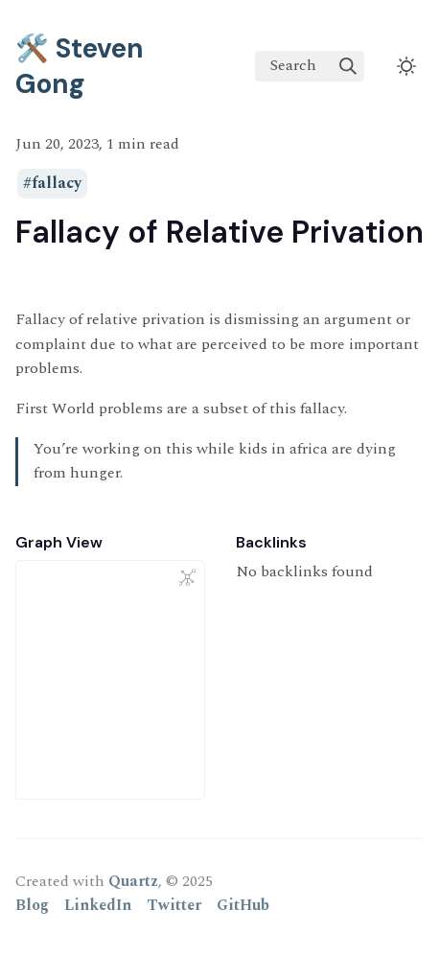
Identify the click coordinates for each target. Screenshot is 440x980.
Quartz (133, 881)
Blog (32, 905)
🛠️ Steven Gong (80, 66)
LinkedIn (98, 905)
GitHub (243, 905)
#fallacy (52, 184)
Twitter (174, 905)
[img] (348, 66)
